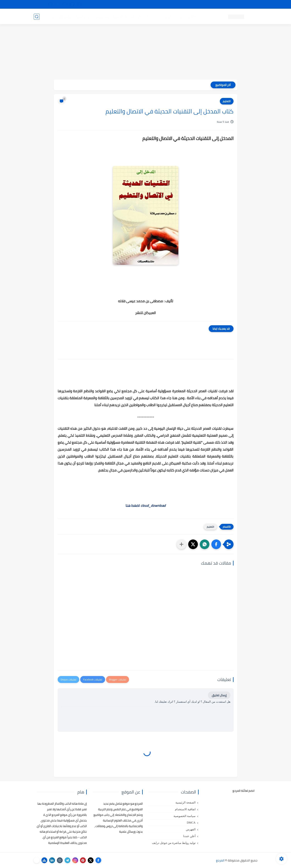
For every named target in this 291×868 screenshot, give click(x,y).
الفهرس (191, 829)
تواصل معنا (250, 4)
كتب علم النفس (198, 17)
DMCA (191, 823)
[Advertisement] (146, 53)
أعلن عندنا (189, 836)
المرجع (220, 860)
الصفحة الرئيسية (186, 803)
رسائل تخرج (102, 17)
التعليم (227, 101)
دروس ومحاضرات (61, 17)
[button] (216, 544)
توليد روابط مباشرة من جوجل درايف (174, 843)
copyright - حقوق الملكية (136, 4)
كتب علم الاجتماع (149, 17)
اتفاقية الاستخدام (185, 809)
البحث (201, 4)
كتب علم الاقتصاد (124, 17)
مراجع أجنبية (84, 17)
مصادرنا (189, 4)
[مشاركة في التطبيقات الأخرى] (181, 544)
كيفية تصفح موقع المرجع (224, 4)
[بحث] (37, 17)
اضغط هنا (146, 506)
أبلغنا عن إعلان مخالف (167, 4)
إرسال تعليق (219, 695)
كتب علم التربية (174, 17)
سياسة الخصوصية (185, 816)
